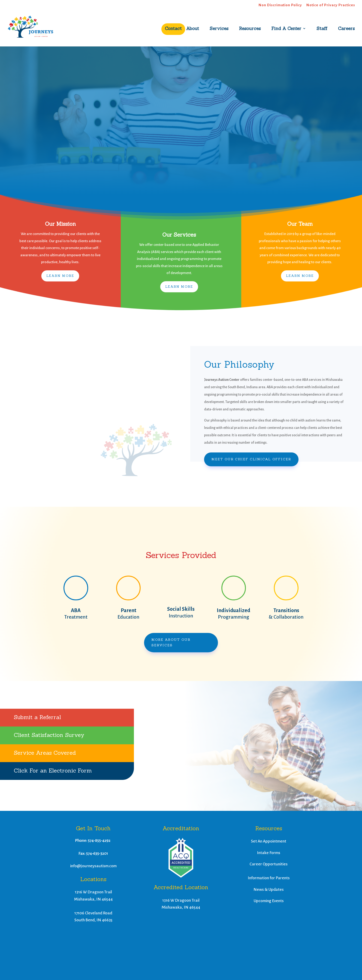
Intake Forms (269, 853)
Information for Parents (269, 878)
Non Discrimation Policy (280, 5)
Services (219, 29)
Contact (173, 29)
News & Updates (269, 890)
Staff (322, 29)
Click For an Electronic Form (53, 771)
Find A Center (286, 29)
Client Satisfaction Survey (49, 735)
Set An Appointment (269, 841)
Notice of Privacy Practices (331, 5)
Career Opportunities (269, 864)
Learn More (60, 276)
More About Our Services (171, 642)
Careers (346, 29)
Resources (250, 29)
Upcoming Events (269, 901)
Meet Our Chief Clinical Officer (251, 459)
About (193, 29)
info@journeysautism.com (93, 866)
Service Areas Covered (45, 753)
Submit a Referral (37, 717)
